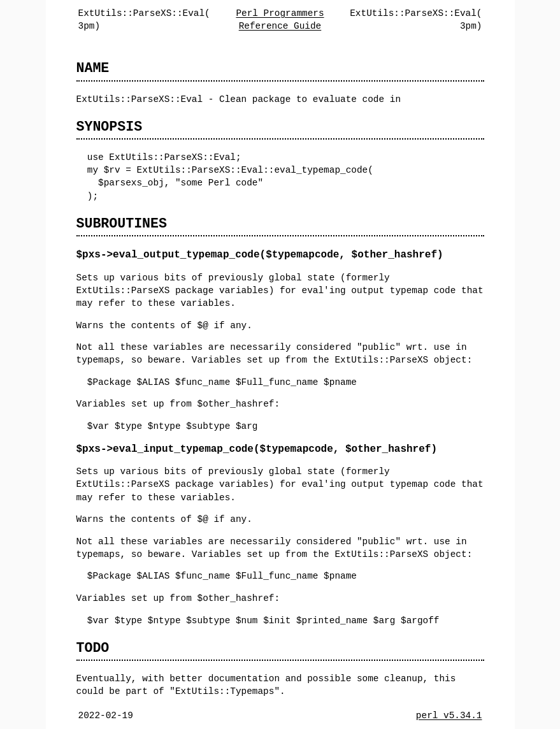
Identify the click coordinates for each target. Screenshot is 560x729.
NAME (93, 68)
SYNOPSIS (110, 126)
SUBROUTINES (122, 223)
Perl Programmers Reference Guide (280, 19)
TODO (93, 648)
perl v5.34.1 (449, 715)
